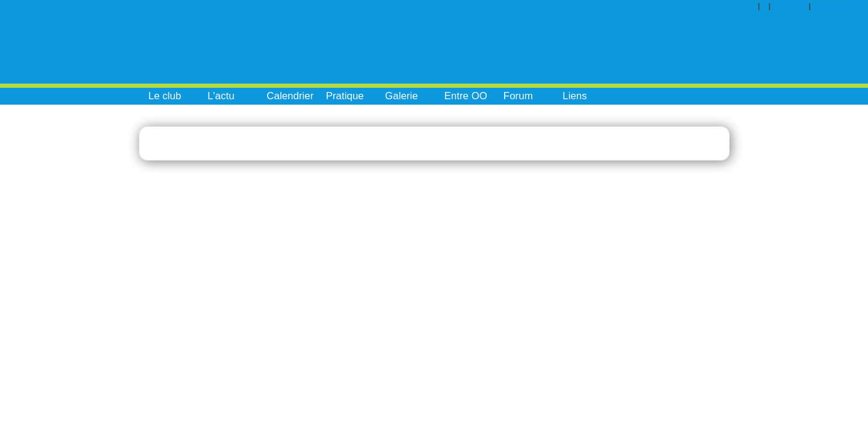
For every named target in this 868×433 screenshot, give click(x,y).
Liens (575, 96)
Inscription (842, 6)
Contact (794, 6)
